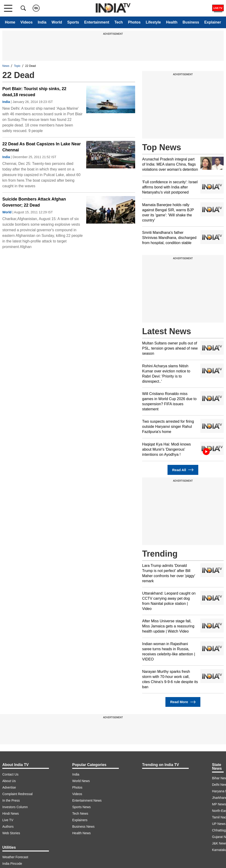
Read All (183, 470)
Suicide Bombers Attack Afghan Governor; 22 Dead (34, 202)
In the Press (11, 800)
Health (172, 22)
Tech (119, 22)
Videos (27, 22)
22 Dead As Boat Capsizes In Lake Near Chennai (41, 147)
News (6, 66)
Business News (83, 827)
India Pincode (12, 864)
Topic (17, 66)
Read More (183, 702)
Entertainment (97, 22)
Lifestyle (153, 22)
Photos (134, 22)
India (42, 22)
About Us (9, 781)
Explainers (80, 820)
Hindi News (11, 814)
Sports (73, 22)
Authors (8, 827)
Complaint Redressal (17, 794)
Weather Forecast (15, 857)
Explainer (213, 22)
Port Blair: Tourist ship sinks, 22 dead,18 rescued (34, 92)
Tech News (80, 814)
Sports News (81, 807)
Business (191, 22)
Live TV (8, 820)
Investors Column (15, 807)
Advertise (9, 787)
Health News (81, 833)
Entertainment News (87, 800)
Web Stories (11, 833)
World (57, 22)
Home (10, 22)
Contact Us (10, 774)
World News (81, 781)
